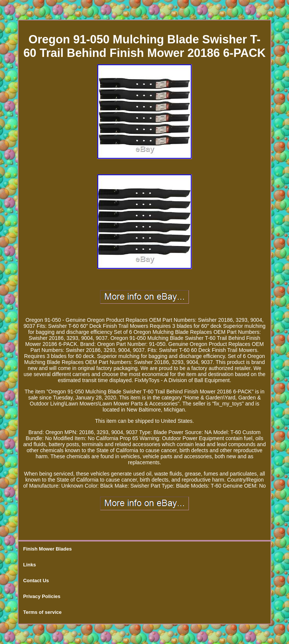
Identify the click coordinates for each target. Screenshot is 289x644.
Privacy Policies (42, 596)
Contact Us (36, 581)
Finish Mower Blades (47, 549)
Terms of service (42, 612)
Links (29, 565)
